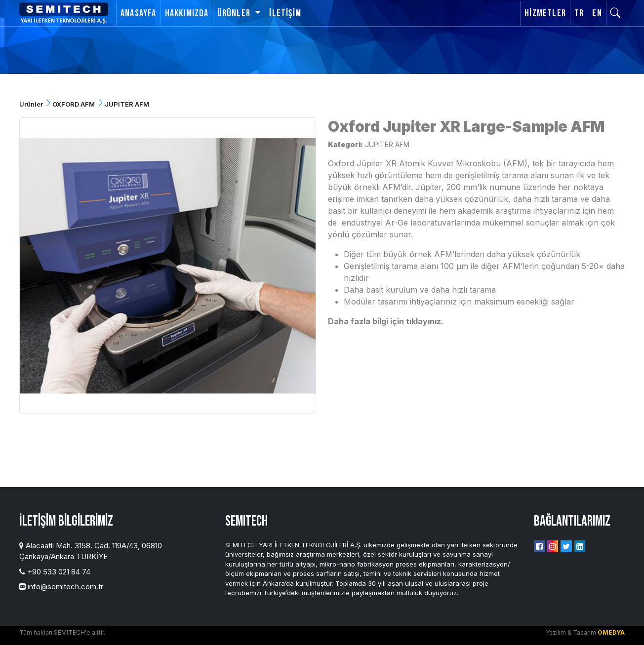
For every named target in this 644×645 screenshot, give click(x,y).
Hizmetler (545, 13)
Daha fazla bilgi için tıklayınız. (386, 321)
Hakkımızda (187, 13)
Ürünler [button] (235, 13)
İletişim (285, 13)
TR (579, 13)
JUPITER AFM (387, 144)
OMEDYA (611, 632)
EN (597, 13)
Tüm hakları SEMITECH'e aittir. (62, 632)
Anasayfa (139, 13)
